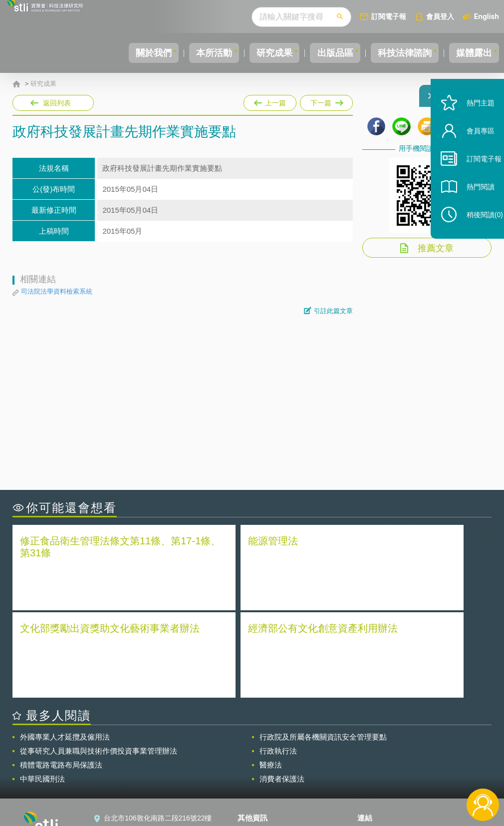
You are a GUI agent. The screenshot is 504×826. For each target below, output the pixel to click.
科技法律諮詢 (396, 53)
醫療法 (271, 675)
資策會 (374, 743)
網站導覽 (257, 785)
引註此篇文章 (333, 311)
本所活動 (188, 53)
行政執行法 (278, 661)
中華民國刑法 (42, 689)
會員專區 (470, 154)
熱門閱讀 (470, 210)
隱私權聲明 (261, 743)
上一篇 (270, 101)
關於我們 (121, 53)
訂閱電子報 (389, 16)
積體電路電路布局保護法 (61, 675)
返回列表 (57, 103)
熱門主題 (470, 126)
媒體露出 (471, 53)
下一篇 (326, 101)
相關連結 (424, 743)
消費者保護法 (282, 689)
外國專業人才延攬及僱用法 (65, 647)
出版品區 (320, 53)
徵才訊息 (257, 757)
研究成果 (254, 53)
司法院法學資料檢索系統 (57, 291)
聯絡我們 (257, 771)
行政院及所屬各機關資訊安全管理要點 (323, 647)
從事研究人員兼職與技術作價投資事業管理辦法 (99, 661)
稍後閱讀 (475, 238)
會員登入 (440, 16)
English (487, 16)
